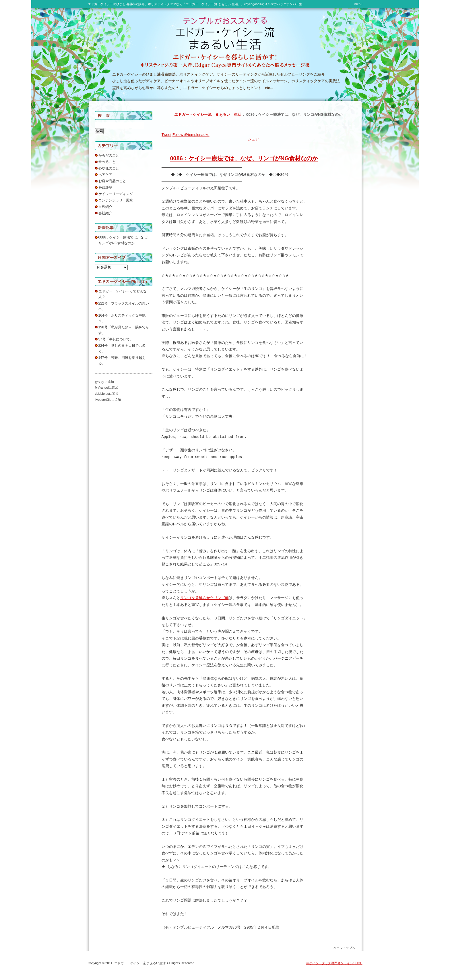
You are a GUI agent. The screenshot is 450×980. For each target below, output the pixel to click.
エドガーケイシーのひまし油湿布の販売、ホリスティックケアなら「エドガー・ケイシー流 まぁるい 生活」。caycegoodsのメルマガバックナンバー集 (195, 4)
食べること (107, 162)
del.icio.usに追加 (107, 394)
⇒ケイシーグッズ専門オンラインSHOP (334, 963)
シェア (253, 139)
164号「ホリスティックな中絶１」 (122, 318)
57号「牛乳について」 (116, 339)
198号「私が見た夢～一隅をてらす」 (124, 330)
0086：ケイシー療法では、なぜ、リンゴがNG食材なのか (244, 158)
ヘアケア (105, 175)
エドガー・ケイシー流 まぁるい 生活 (208, 114)
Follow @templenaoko (191, 135)
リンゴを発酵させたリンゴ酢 (205, 598)
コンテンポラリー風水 (116, 200)
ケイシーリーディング (116, 194)
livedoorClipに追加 (108, 400)
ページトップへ (344, 948)
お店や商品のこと (112, 181)
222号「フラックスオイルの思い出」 (124, 306)
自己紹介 (105, 207)
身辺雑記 (105, 188)
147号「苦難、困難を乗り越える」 (122, 360)
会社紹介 (105, 213)
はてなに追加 (104, 382)
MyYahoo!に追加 (107, 388)
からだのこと (109, 155)
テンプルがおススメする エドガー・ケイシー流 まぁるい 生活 (170, 33)
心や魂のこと (109, 168)
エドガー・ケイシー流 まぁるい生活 (140, 963)
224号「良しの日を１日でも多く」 (122, 348)
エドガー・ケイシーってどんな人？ (123, 294)
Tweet (167, 135)
